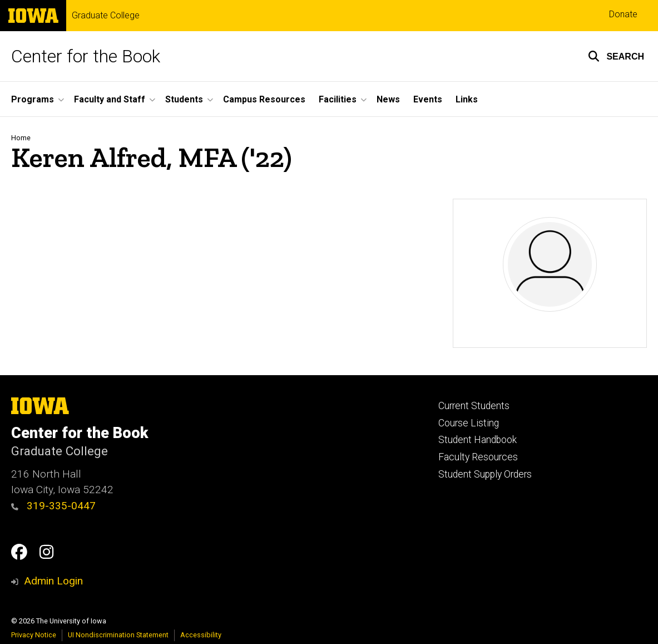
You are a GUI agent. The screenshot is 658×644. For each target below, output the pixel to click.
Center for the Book (86, 56)
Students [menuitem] (184, 99)
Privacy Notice (34, 635)
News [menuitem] (388, 99)
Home (21, 138)
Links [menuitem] (467, 99)
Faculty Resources (478, 457)
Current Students (474, 406)
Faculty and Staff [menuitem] (110, 99)
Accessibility (201, 635)
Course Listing (469, 423)
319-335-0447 (53, 506)
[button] (616, 56)
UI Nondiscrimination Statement (118, 635)
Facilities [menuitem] (338, 99)
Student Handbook (478, 440)
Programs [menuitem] (33, 99)
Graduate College (106, 16)
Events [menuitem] (428, 99)
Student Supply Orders (485, 474)
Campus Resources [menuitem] (264, 99)
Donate (623, 14)
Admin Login (53, 581)
